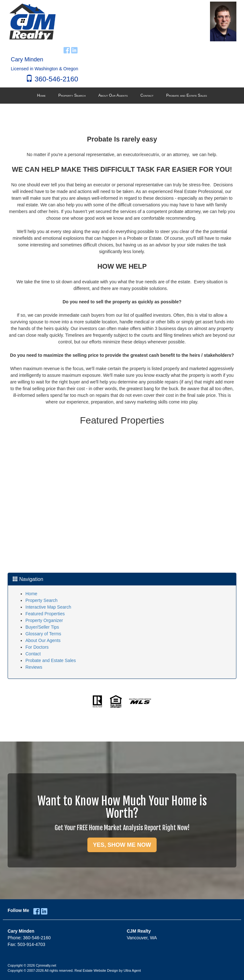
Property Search (41, 600)
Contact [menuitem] (147, 95)
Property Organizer (44, 620)
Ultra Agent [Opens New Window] (132, 970)
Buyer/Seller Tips (42, 627)
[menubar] (122, 96)
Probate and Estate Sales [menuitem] (186, 95)
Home (31, 594)
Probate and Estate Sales (51, 660)
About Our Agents (43, 640)
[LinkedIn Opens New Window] (74, 49)
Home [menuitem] (41, 95)
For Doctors (37, 647)
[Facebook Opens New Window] (67, 49)
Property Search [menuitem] (72, 95)
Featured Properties (45, 614)
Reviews (34, 667)
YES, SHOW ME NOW (122, 845)
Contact (33, 654)
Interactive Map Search (48, 607)
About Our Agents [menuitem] (113, 95)
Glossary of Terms (43, 634)
